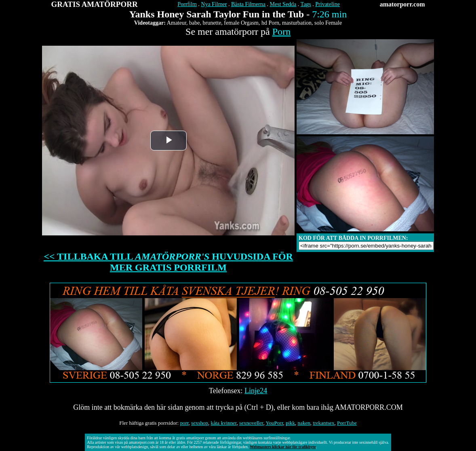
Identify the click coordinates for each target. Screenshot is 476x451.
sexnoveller (251, 423)
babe (194, 23)
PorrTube (347, 423)
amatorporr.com (402, 4)
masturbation (297, 23)
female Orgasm (241, 23)
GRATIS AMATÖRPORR (95, 4)
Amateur (177, 23)
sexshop (200, 423)
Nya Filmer (214, 4)
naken (304, 423)
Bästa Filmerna (248, 4)
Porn (281, 32)
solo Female (328, 23)
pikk (290, 423)
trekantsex (323, 423)
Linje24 (256, 391)
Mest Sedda (283, 4)
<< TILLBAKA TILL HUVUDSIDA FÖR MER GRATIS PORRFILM (168, 262)
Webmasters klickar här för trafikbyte (283, 447)
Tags (306, 4)
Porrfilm (187, 4)
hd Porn (270, 23)
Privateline (328, 4)
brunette (212, 23)
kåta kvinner (223, 423)
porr (184, 423)
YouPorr (275, 423)
